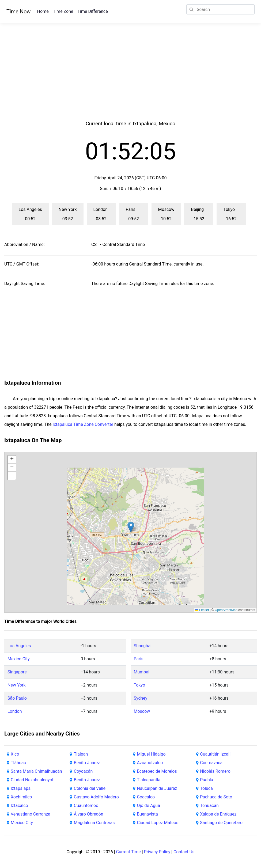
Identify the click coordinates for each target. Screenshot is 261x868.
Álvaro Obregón (89, 814)
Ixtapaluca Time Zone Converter (83, 424)
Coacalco (146, 797)
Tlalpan (81, 754)
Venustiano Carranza (31, 814)
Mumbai (142, 672)
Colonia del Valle (90, 788)
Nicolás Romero (215, 771)
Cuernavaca (211, 763)
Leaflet (202, 610)
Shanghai (143, 646)
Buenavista (148, 814)
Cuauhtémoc (86, 806)
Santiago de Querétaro (221, 823)
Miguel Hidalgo (151, 754)
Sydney (141, 698)
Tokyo (140, 685)
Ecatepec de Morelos (157, 771)
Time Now (19, 12)
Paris (139, 659)
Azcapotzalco (150, 763)
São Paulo (17, 698)
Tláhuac (18, 763)
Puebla (207, 780)
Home (43, 11)
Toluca (206, 788)
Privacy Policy (157, 852)
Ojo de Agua (149, 806)
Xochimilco (21, 797)
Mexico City (19, 659)
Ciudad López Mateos (158, 823)
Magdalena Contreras (94, 823)
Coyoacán (83, 771)
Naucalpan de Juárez (157, 788)
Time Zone (63, 11)
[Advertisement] (131, 78)
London (15, 711)
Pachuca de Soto (216, 797)
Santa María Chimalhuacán (36, 771)
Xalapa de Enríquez (218, 814)
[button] (131, 527)
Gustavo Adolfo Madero (96, 797)
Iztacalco (19, 806)
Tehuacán (209, 806)
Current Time (128, 852)
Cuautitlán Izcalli (216, 754)
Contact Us (184, 852)
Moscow (142, 711)
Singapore (17, 672)
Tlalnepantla (149, 780)
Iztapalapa (21, 788)
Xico (15, 754)
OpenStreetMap (226, 610)
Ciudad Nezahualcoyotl (33, 780)
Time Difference (92, 11)
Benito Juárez (87, 763)
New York (17, 685)
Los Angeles (19, 646)
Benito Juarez (87, 780)
